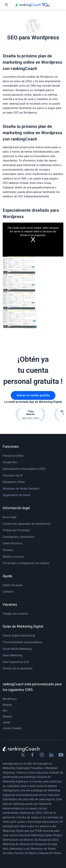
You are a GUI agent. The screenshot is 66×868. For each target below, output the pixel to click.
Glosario (8, 550)
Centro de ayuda (13, 585)
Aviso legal (10, 517)
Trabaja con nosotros (15, 614)
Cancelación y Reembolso (19, 537)
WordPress (10, 699)
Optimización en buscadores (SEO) (24, 469)
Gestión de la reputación (18, 668)
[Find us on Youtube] (61, 755)
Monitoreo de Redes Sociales (21, 489)
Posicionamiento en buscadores (23, 642)
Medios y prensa (13, 557)
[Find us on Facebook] (32, 755)
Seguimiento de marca (16, 495)
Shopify (7, 705)
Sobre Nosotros (12, 543)
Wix (5, 711)
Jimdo (7, 722)
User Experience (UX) (16, 662)
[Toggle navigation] (6, 5)
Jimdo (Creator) (12, 728)
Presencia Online (13, 456)
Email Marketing (12, 655)
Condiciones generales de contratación (27, 524)
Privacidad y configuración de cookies (26, 563)
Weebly (7, 717)
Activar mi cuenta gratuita (33, 395)
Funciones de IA (13, 475)
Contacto (8, 592)
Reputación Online (14, 482)
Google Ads (10, 462)
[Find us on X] (23, 755)
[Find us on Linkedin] (51, 755)
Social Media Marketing (17, 649)
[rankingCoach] (33, 5)
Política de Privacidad (16, 530)
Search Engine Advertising (19, 636)
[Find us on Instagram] (42, 755)
